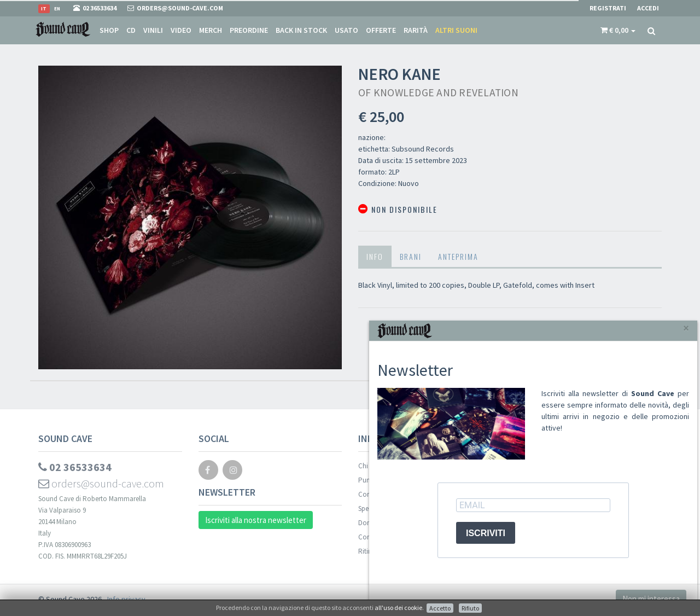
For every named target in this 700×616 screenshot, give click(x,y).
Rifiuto (470, 608)
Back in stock (301, 30)
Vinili (153, 30)
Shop (109, 30)
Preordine (249, 30)
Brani (411, 256)
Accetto (440, 608)
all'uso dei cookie (398, 608)
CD (131, 30)
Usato (346, 30)
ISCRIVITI (486, 533)
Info (375, 256)
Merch (211, 30)
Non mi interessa (651, 599)
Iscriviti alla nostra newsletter (256, 520)
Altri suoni (456, 30)
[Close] (686, 328)
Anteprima (458, 256)
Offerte (381, 30)
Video (181, 30)
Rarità (416, 30)
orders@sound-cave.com (101, 483)
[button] (618, 30)
